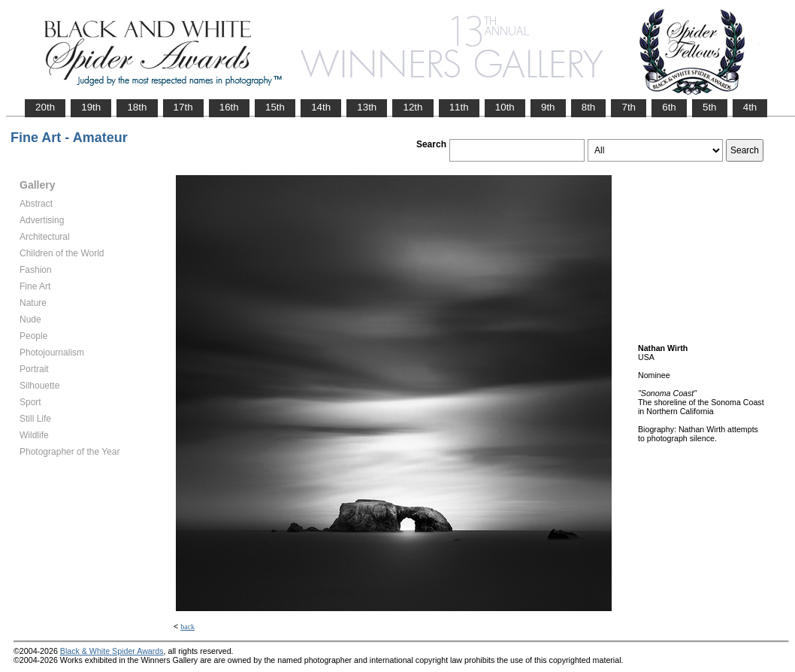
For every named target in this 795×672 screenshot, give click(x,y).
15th (275, 107)
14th (321, 107)
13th (367, 107)
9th (548, 107)
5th (710, 107)
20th (45, 107)
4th (750, 107)
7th (629, 107)
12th (413, 107)
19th (91, 107)
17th (183, 107)
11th (459, 107)
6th (669, 107)
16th (229, 107)
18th (137, 107)
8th (589, 107)
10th (505, 107)
